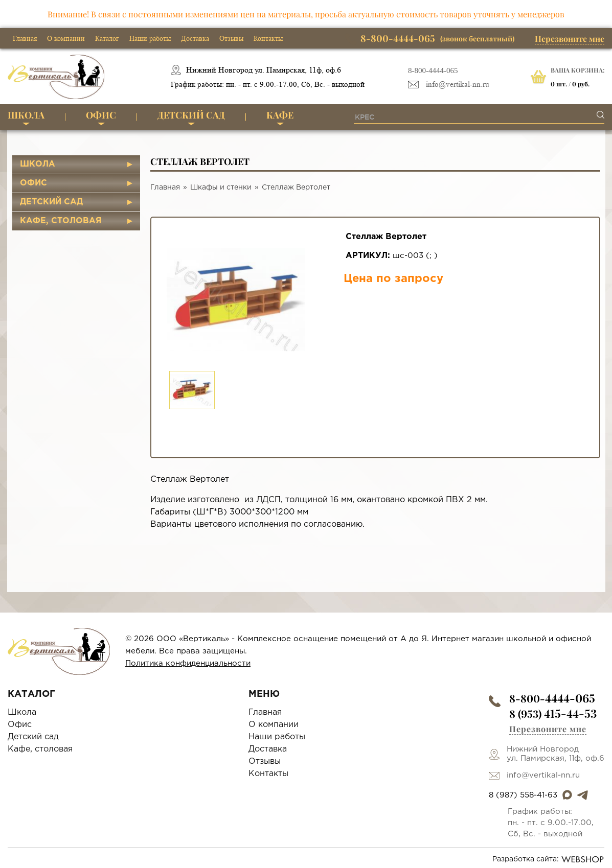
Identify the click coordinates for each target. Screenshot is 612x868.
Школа (26, 115)
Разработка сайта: (548, 859)
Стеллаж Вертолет (296, 187)
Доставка (195, 38)
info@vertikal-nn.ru (458, 85)
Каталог (107, 38)
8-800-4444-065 (433, 71)
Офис (101, 115)
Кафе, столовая (61, 221)
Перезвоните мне (570, 39)
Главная (25, 38)
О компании (66, 38)
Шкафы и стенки (221, 187)
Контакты (268, 38)
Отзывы (231, 38)
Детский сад (191, 115)
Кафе (280, 115)
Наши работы (150, 38)
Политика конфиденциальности (188, 663)
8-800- (552, 698)
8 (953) (553, 713)
